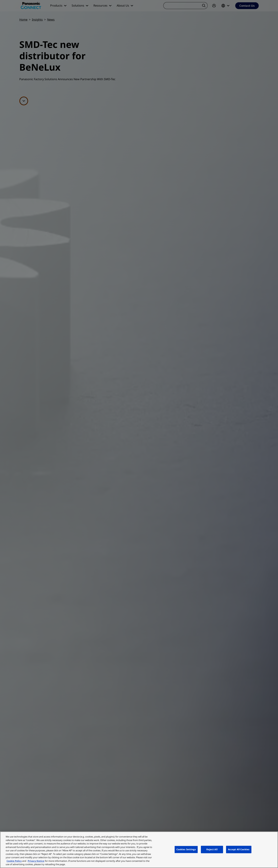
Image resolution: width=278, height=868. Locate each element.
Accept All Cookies (239, 849)
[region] (139, 850)
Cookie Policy (14, 861)
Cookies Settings (186, 849)
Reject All (212, 849)
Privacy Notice (36, 861)
